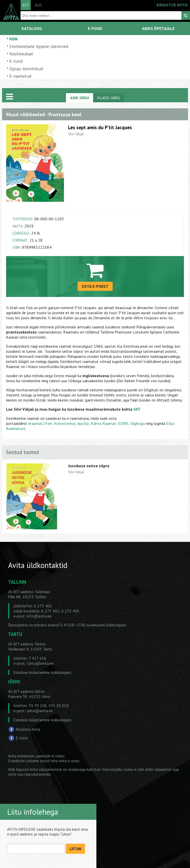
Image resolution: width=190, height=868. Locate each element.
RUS (38, 5)
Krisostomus (65, 423)
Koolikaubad (21, 54)
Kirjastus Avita (28, 729)
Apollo (83, 423)
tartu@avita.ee (40, 663)
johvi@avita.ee (40, 711)
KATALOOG (32, 28)
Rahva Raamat (103, 423)
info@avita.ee (39, 616)
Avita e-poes (69, 761)
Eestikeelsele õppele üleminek (39, 46)
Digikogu (138, 423)
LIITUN (75, 849)
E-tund (16, 61)
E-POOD (95, 28)
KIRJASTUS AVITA (172, 5)
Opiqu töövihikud (26, 69)
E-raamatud (20, 76)
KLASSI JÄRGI (109, 98)
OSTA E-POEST (95, 286)
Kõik (14, 39)
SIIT (137, 409)
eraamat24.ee (40, 423)
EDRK (123, 423)
